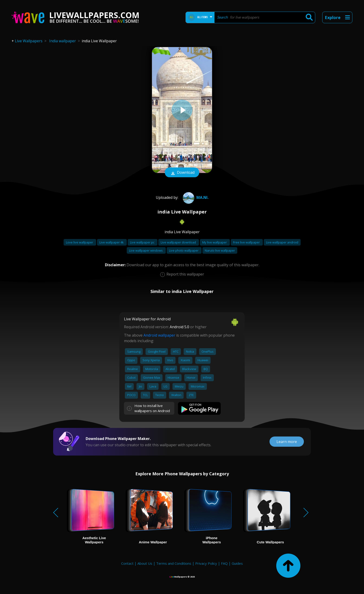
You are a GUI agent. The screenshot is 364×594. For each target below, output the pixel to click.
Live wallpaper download (179, 242)
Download (182, 173)
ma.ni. (195, 197)
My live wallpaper (215, 242)
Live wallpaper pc (143, 242)
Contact (127, 563)
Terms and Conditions (174, 563)
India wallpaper (63, 41)
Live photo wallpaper (184, 250)
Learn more (287, 442)
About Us (145, 563)
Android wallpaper (159, 335)
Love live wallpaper (80, 242)
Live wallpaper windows (146, 250)
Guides (237, 563)
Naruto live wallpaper (220, 250)
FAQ (224, 563)
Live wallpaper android (282, 242)
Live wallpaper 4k (112, 242)
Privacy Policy (206, 563)
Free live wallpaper (247, 242)
